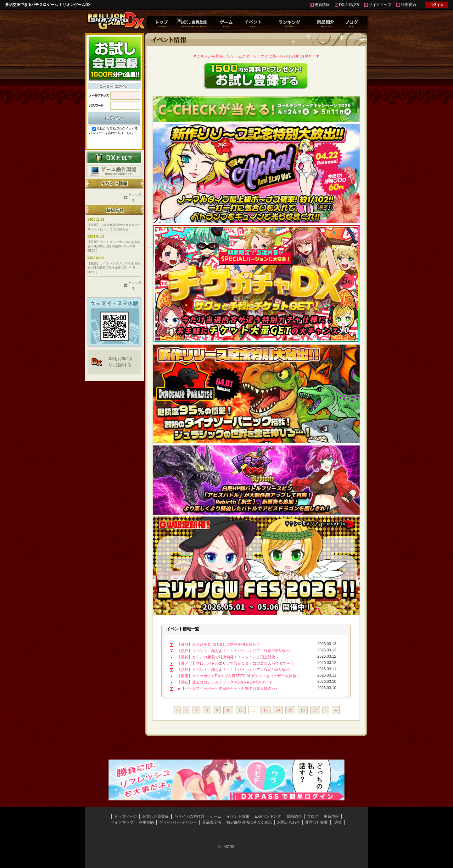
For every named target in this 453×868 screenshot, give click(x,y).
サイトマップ (380, 5)
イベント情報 (238, 816)
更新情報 (322, 5)
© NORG (226, 847)
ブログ (313, 816)
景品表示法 (212, 822)
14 (278, 710)
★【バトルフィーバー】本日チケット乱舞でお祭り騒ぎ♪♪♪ (227, 688)
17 (315, 710)
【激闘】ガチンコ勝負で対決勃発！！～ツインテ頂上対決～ (228, 657)
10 (228, 710)
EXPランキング (268, 816)
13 (265, 710)
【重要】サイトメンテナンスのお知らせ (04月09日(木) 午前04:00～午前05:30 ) (114, 246)
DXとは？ (114, 158)
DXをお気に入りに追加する (121, 362)
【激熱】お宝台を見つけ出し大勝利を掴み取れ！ (219, 644)
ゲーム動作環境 (114, 171)
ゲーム (215, 816)
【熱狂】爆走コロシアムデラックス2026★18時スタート (225, 682)
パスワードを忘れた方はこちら (111, 133)
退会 (338, 822)
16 (302, 710)
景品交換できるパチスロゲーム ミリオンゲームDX (48, 5)
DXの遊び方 (349, 5)
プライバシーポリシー (178, 822)
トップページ (126, 816)
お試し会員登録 (155, 816)
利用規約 (408, 5)
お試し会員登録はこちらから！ (114, 58)
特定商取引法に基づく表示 (249, 822)
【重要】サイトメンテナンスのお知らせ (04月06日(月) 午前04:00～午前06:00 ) (114, 268)
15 (290, 710)
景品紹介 (294, 816)
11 (240, 710)
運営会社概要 (316, 822)
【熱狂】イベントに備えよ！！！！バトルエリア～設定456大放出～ (235, 651)
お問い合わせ (288, 822)
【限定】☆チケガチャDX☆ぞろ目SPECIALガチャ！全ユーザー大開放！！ (240, 676)
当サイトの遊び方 (189, 816)
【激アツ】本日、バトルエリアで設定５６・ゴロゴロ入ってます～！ (236, 663)
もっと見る (133, 197)
